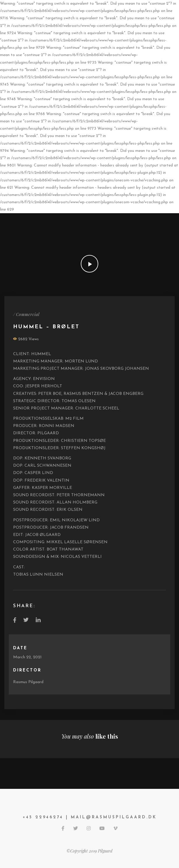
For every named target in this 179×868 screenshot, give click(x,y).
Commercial (28, 314)
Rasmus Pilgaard (28, 682)
